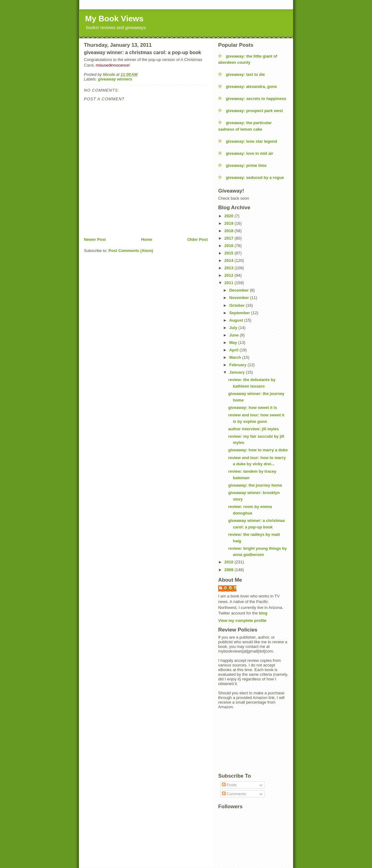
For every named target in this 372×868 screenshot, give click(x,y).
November (240, 298)
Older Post (197, 239)
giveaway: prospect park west (254, 111)
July (234, 328)
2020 (229, 216)
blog (263, 613)
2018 (229, 231)
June (235, 335)
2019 (229, 223)
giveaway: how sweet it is (253, 408)
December (240, 290)
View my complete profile (242, 621)
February (238, 365)
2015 (229, 253)
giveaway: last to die (245, 74)
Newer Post (95, 239)
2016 (229, 246)
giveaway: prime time (246, 165)
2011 (229, 283)
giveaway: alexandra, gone (251, 87)
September (240, 313)
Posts (229, 785)
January (238, 372)
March (236, 357)
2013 (229, 268)
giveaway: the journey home (255, 485)
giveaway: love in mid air (250, 153)
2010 (229, 562)
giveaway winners (115, 79)
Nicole (230, 588)
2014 (229, 260)
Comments (234, 794)
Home (146, 239)
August (237, 320)
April (234, 350)
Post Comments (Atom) (131, 251)
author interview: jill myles (253, 429)
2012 (229, 275)
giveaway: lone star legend (251, 141)
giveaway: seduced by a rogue (255, 178)
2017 (229, 238)
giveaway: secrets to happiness (256, 99)
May (234, 343)
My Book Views (114, 19)
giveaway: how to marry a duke (258, 450)
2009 (229, 570)
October (238, 305)
